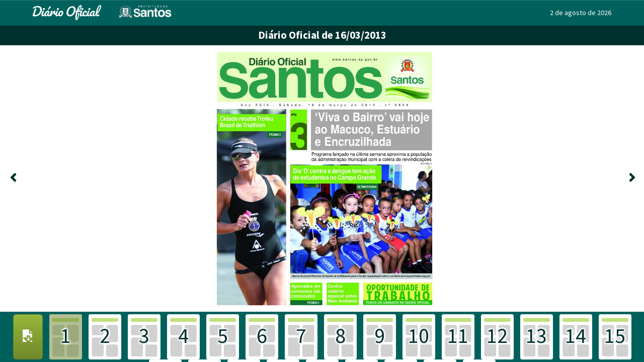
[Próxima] (631, 178)
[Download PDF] (28, 337)
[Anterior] (13, 178)
